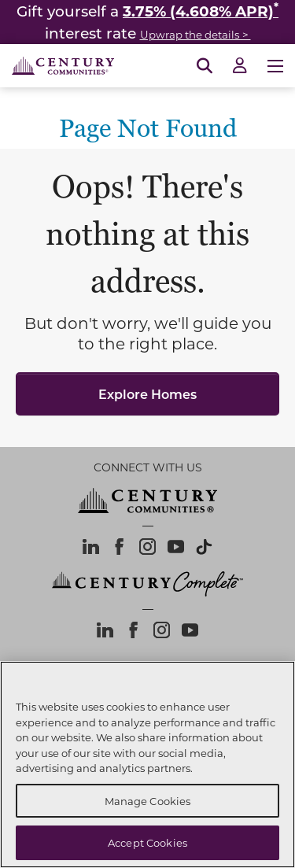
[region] (147, 765)
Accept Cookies (147, 842)
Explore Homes (147, 394)
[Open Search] (205, 66)
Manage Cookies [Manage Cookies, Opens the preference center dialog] (148, 801)
